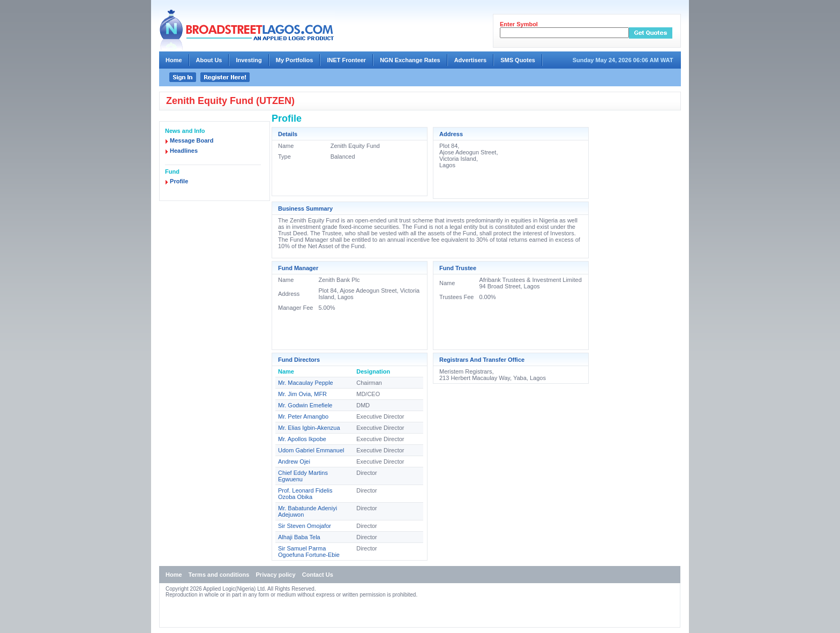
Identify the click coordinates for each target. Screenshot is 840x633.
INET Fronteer (346, 60)
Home (174, 60)
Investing (249, 60)
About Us (209, 60)
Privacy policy (276, 575)
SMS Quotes (518, 60)
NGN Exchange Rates (410, 60)
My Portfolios (295, 60)
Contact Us (318, 575)
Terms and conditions (219, 575)
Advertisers (471, 60)
